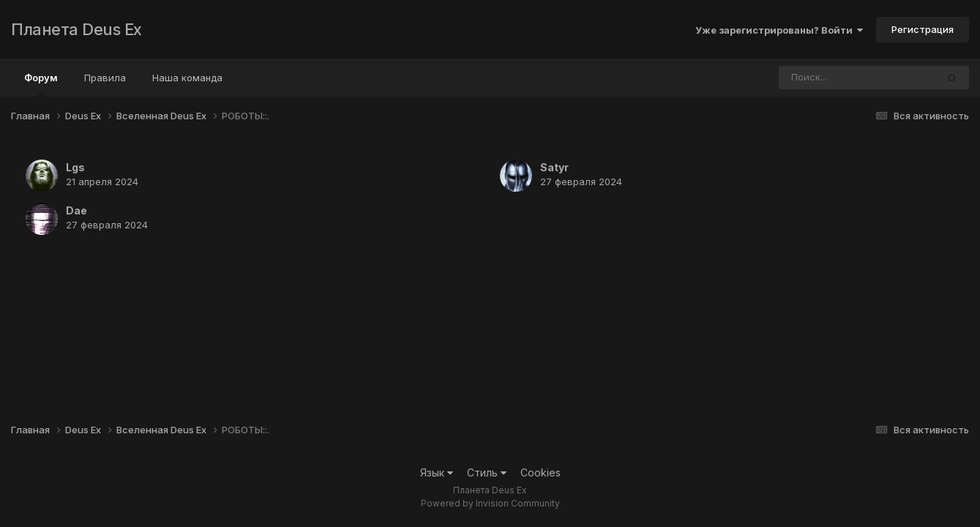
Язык (437, 472)
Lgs (75, 167)
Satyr (554, 167)
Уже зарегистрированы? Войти (779, 30)
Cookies (541, 472)
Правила (105, 78)
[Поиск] (830, 78)
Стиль (487, 472)
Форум (41, 84)
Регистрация (923, 29)
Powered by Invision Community (490, 503)
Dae (76, 210)
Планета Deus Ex (76, 29)
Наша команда (187, 78)
